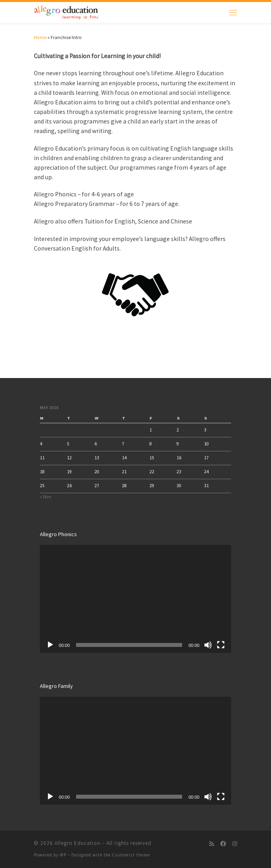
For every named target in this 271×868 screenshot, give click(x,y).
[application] (136, 599)
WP (63, 855)
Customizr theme (131, 855)
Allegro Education (78, 843)
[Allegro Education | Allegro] (66, 12)
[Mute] (208, 645)
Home (40, 37)
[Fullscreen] (221, 645)
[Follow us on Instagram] (235, 844)
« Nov (45, 497)
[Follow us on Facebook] (223, 844)
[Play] (50, 645)
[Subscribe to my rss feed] (212, 844)
